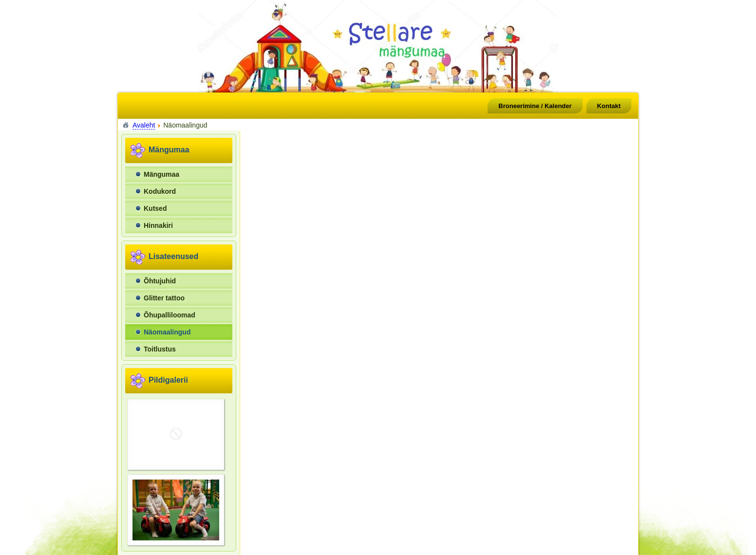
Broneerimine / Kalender (535, 106)
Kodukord (160, 191)
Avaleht (144, 125)
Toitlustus (160, 349)
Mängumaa (161, 174)
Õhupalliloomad (170, 315)
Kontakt (609, 106)
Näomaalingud (167, 332)
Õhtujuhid (160, 281)
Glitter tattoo (164, 298)
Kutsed (155, 208)
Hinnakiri (158, 225)
